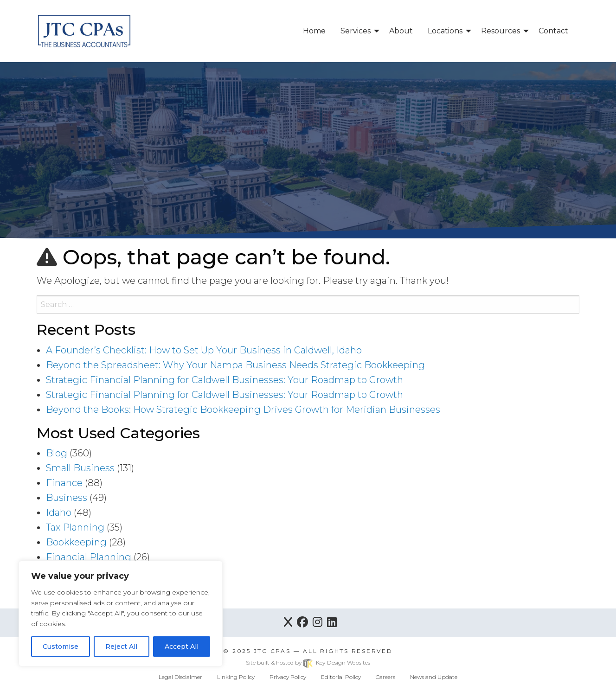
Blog (57, 453)
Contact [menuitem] (553, 31)
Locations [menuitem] (445, 31)
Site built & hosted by (308, 663)
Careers (385, 677)
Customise (61, 647)
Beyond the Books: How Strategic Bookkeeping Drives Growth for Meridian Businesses (243, 410)
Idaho (59, 512)
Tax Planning (75, 527)
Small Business (80, 468)
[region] (121, 614)
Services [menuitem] (356, 31)
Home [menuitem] (314, 31)
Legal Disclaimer (180, 677)
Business (67, 498)
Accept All (182, 647)
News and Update (434, 677)
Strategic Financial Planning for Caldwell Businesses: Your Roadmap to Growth (225, 380)
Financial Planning (89, 557)
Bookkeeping (76, 542)
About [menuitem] (401, 31)
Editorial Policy (341, 677)
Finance (64, 483)
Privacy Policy (288, 677)
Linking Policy (236, 677)
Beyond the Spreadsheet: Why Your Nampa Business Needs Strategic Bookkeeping (235, 365)
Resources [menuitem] (500, 31)
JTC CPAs (272, 651)
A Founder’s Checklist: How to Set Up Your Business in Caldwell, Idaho (204, 350)
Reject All (121, 647)
